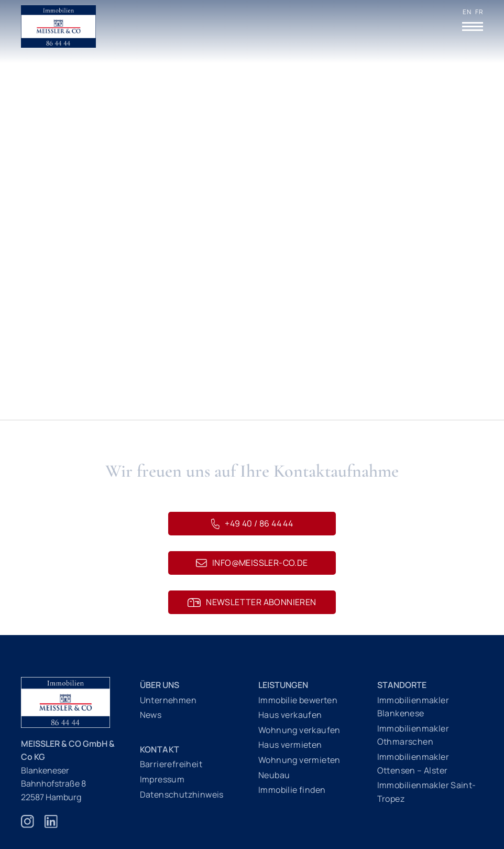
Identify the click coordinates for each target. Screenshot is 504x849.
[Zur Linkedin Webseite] (51, 827)
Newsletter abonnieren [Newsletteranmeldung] (252, 602)
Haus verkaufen (290, 715)
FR (479, 12)
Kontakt (160, 749)
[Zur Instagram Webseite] (28, 827)
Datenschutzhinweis (182, 794)
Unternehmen (168, 700)
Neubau (274, 775)
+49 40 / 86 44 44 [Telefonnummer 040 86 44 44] (252, 523)
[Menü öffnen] (473, 26)
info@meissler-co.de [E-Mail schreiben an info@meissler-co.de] (252, 563)
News (151, 715)
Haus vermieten (290, 745)
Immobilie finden (292, 790)
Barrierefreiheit (171, 764)
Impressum (162, 779)
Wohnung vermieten (299, 760)
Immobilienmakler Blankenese (413, 707)
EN (467, 12)
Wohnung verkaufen (299, 730)
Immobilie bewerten (298, 700)
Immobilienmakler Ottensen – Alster (413, 764)
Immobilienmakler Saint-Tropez (427, 792)
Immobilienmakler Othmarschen (413, 735)
